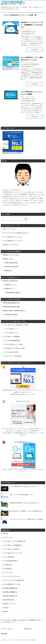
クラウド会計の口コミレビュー (29, 32)
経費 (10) (6, 612)
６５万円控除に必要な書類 (10, 315)
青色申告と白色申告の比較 (10, 281)
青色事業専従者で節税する (14, 293)
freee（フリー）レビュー (10, 229)
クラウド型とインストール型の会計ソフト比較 (15, 325)
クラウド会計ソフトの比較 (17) (11, 549)
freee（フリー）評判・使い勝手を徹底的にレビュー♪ (21, 495)
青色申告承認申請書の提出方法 (11, 303)
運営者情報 (4, 634)
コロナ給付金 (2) (8, 565)
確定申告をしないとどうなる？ (11, 255)
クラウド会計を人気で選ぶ (12, 352)
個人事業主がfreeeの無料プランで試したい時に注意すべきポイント (25, 503)
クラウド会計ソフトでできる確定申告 (30, 64)
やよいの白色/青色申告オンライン (23, 442)
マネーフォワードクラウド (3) (11, 576)
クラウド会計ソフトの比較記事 (11, 337)
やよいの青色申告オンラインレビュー (13, 241)
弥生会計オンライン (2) (9, 604)
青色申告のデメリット (11, 285)
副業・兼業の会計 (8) (9, 600)
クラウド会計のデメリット (12, 333)
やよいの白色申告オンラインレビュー (13, 237)
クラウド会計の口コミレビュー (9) (12, 553)
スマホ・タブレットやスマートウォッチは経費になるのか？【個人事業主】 (27, 519)
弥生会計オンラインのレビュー (11, 245)
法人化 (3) (6, 608)
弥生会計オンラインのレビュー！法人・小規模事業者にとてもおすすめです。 (32, 25)
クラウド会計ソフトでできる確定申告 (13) (14, 541)
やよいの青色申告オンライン (28, 34)
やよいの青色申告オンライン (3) (12, 584)
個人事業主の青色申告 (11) (10, 596)
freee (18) (6, 534)
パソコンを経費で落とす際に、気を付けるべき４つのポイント (24, 487)
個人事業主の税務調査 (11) (10, 592)
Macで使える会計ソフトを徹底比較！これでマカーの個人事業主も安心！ (26, 511)
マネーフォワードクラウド (23, 401)
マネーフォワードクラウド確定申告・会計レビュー (17, 233)
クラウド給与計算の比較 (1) (10, 561)
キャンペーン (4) (8, 537)
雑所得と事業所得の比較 (11, 263)
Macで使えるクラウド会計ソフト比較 (15, 348)
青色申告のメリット (10, 289)
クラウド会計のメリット (11, 329)
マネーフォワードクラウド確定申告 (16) (14, 580)
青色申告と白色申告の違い (12, 267)
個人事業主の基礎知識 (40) (10, 588)
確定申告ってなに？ (8, 259)
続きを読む (37, 50)
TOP (22, 620)
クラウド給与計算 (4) (9, 557)
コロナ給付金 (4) (8, 569)
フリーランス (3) (8, 573)
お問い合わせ (28, 629)
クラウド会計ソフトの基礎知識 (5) (12, 545)
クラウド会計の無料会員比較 (12, 340)
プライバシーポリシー (7, 629)
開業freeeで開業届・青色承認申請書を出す (14, 311)
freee (23, 367)
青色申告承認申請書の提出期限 (11, 307)
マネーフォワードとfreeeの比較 (13, 356)
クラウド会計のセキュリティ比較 (14, 344)
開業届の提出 (8, 271)
